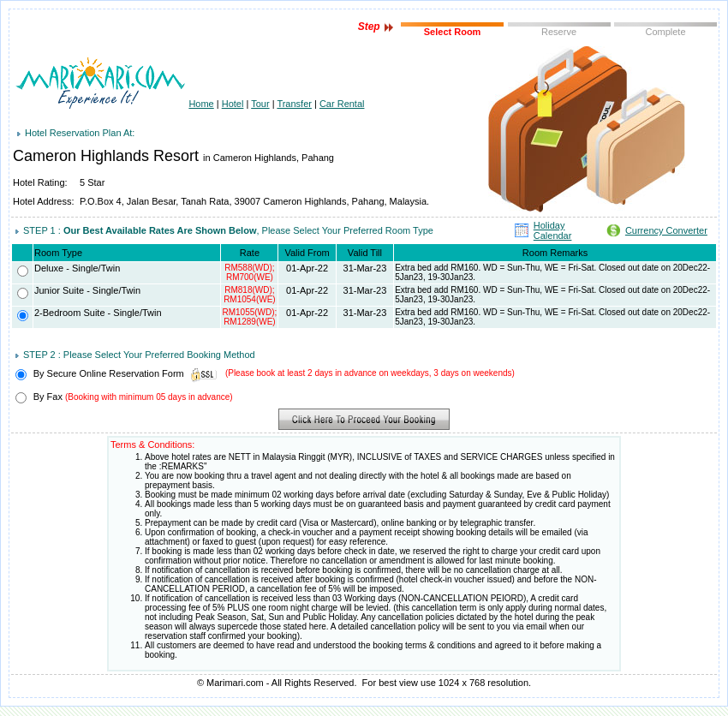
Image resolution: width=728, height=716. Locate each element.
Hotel (233, 104)
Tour (260, 104)
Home (201, 104)
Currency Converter (666, 230)
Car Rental (342, 104)
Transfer (294, 104)
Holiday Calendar (553, 230)
